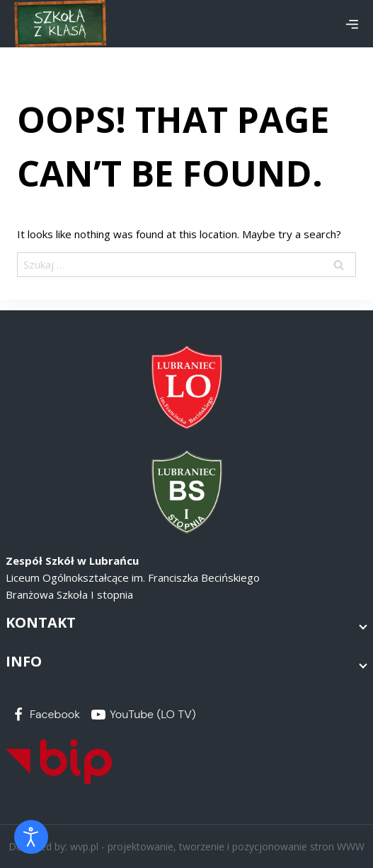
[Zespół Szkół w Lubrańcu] (60, 24)
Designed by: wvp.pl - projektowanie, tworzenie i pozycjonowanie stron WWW (186, 846)
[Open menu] (352, 24)
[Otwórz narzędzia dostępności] (31, 837)
